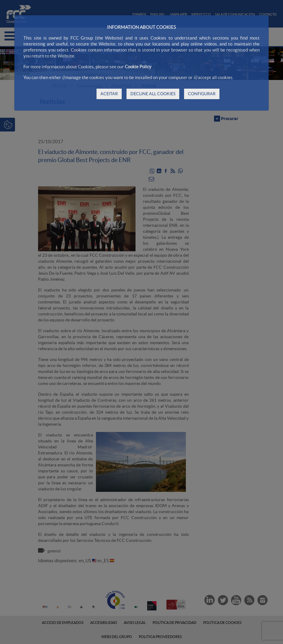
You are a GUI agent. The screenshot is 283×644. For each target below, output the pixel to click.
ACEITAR (109, 94)
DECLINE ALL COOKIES (153, 94)
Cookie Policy (138, 67)
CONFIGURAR (202, 94)
